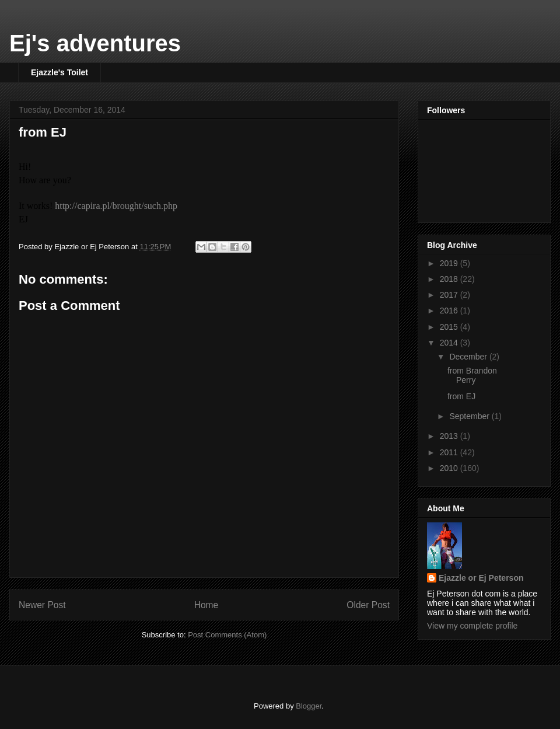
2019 (450, 263)
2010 (450, 468)
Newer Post (42, 605)
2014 (450, 343)
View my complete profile (472, 626)
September (470, 416)
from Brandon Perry (472, 376)
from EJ (43, 132)
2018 (450, 279)
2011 (450, 452)
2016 (450, 311)
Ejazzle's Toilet (60, 72)
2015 (450, 327)
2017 (450, 295)
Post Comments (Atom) (227, 635)
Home (206, 605)
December (469, 357)
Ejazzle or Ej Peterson (481, 578)
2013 (450, 436)
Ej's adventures (95, 43)
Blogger (309, 706)
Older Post (368, 605)
